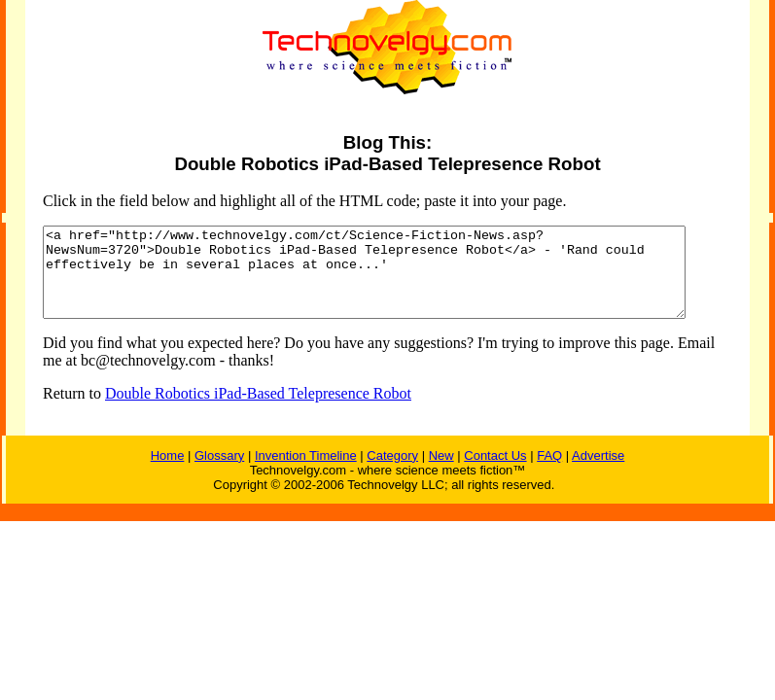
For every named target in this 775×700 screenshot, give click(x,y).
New (441, 473)
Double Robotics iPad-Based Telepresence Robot (243, 411)
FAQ (549, 473)
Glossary (219, 473)
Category (392, 473)
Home (168, 473)
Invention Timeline (306, 473)
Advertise (598, 473)
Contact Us (495, 473)
